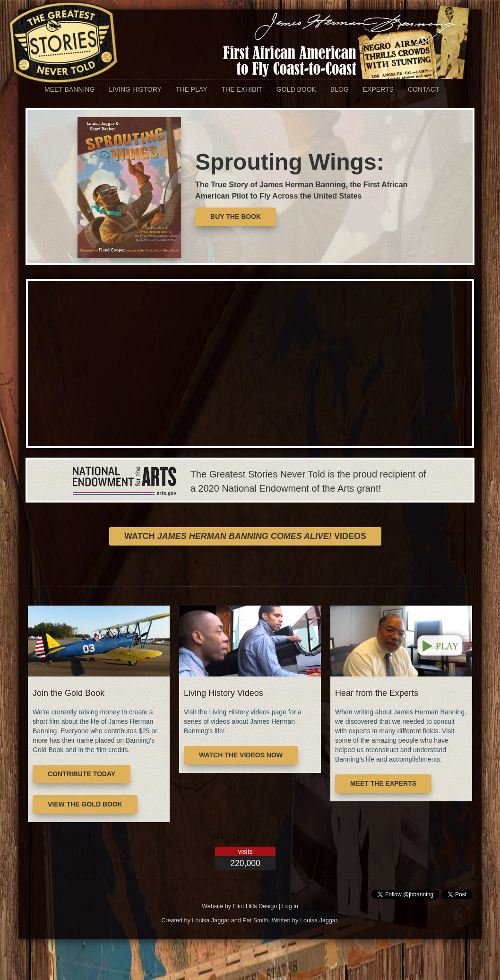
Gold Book (296, 89)
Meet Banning (69, 89)
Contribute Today (82, 774)
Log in (290, 906)
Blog (340, 89)
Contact (424, 89)
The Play (192, 89)
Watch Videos (245, 536)
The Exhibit (241, 89)
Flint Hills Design (255, 906)
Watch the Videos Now (241, 755)
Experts (378, 89)
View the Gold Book (85, 804)
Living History (135, 89)
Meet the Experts (383, 783)
